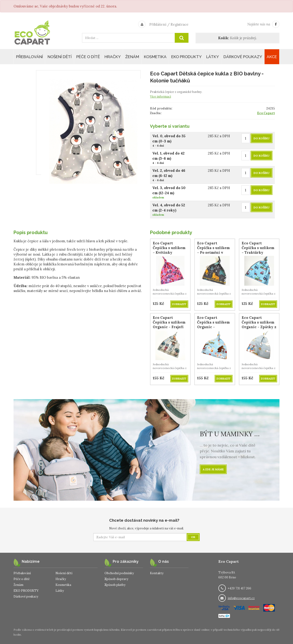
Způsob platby (115, 585)
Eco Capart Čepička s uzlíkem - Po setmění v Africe (213, 250)
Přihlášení (158, 24)
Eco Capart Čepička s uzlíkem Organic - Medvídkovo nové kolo (214, 327)
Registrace (180, 24)
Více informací (160, 97)
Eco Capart (266, 113)
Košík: (224, 38)
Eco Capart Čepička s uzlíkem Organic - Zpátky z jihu (259, 325)
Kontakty (157, 573)
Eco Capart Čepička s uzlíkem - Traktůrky (258, 248)
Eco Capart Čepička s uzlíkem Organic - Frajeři (169, 322)
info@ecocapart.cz (241, 598)
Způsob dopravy (116, 579)
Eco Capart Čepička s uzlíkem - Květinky (169, 248)
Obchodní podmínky (119, 573)
